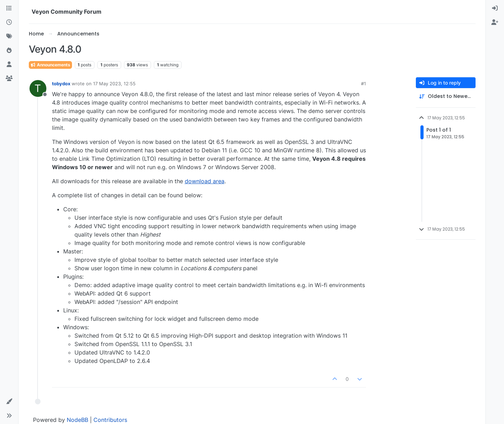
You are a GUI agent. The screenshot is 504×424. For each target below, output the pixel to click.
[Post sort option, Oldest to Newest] (446, 96)
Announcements (50, 65)
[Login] (495, 8)
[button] (9, 402)
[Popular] (9, 51)
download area (205, 181)
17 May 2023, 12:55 (114, 84)
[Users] (9, 65)
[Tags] (9, 37)
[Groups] (9, 79)
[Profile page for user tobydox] (38, 88)
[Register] (495, 22)
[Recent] (9, 22)
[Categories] (9, 8)
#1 (364, 84)
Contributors (110, 420)
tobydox (61, 84)
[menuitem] (495, 8)
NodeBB (77, 420)
